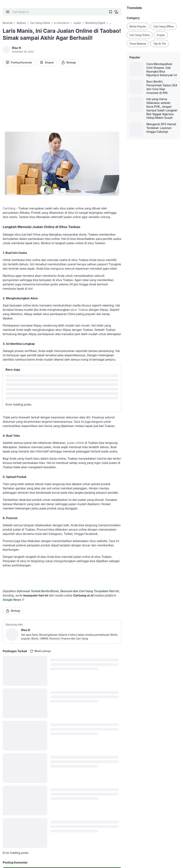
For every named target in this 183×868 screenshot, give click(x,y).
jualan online (76, 443)
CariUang (9, 208)
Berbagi (69, 62)
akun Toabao (79, 310)
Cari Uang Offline (164, 26)
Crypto (161, 35)
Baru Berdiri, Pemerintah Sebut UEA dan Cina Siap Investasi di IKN (162, 87)
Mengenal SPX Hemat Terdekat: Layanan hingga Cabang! (161, 128)
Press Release (138, 44)
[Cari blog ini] (59, 12)
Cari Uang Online (140, 35)
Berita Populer (138, 26)
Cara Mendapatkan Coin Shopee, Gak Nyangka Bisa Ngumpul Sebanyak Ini (162, 69)
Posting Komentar (19, 62)
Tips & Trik (160, 44)
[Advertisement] (62, 97)
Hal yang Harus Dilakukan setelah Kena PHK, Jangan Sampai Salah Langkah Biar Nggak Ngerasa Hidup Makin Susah (162, 108)
